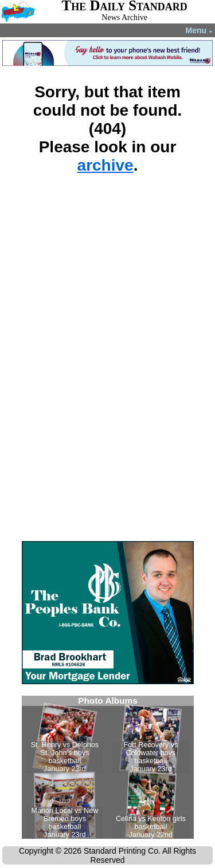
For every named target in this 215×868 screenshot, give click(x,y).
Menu (199, 30)
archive (105, 165)
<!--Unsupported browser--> (108, 767)
